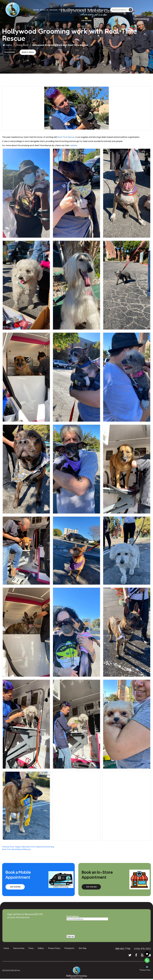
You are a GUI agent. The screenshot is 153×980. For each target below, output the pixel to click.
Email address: (87, 919)
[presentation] (85, 928)
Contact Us (102, 10)
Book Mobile (12, 53)
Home (36, 10)
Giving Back (81, 10)
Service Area (19, 949)
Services (54, 10)
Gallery (41, 949)
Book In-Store (34, 53)
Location (70, 10)
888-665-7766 (123, 950)
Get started (20, 888)
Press (31, 949)
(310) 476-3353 (142, 950)
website (74, 147)
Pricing (62, 10)
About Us (44, 10)
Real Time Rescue (66, 138)
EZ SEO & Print (14, 971)
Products (92, 10)
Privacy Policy (54, 949)
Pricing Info (69, 949)
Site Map (82, 949)
